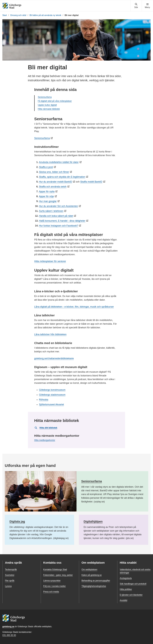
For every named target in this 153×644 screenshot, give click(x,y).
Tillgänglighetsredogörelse (94, 586)
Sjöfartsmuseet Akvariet (51, 404)
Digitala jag (17, 521)
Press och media (51, 592)
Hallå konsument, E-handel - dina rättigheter (62, 221)
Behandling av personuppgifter (96, 581)
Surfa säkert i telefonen (51, 211)
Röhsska (44, 400)
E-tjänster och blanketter (131, 595)
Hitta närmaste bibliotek (49, 109)
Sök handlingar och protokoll (133, 584)
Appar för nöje (46, 196)
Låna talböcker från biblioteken (50, 334)
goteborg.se (8, 627)
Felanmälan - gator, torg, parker (58, 575)
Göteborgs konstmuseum (52, 390)
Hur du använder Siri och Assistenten (58, 206)
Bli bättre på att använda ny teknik (45, 15)
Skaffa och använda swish (53, 187)
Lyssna (8, 586)
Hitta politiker (126, 589)
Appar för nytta (47, 191)
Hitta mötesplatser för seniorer (50, 261)
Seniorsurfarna (45, 97)
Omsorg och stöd (18, 15)
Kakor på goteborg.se (92, 575)
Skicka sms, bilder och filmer (54, 172)
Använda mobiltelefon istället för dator (59, 162)
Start (5, 15)
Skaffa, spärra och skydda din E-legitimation (62, 177)
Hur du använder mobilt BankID (55, 182)
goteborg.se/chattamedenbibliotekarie (54, 358)
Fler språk (10, 581)
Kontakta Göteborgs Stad (55, 570)
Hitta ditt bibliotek (46, 428)
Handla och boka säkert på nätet (56, 216)
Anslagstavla (126, 578)
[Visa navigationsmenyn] (147, 6)
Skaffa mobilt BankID (91, 182)
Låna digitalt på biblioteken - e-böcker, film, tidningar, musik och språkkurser (74, 307)
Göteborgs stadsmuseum (52, 395)
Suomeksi (10, 575)
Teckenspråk (11, 570)
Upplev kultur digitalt (47, 105)
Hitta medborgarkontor (45, 440)
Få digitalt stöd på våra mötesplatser (55, 101)
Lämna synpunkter (52, 581)
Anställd (124, 600)
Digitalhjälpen (93, 521)
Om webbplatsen (89, 570)
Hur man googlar (48, 201)
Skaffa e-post (46, 167)
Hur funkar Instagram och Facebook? (59, 226)
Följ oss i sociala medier (55, 586)
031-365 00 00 (9, 635)
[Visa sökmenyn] (136, 6)
